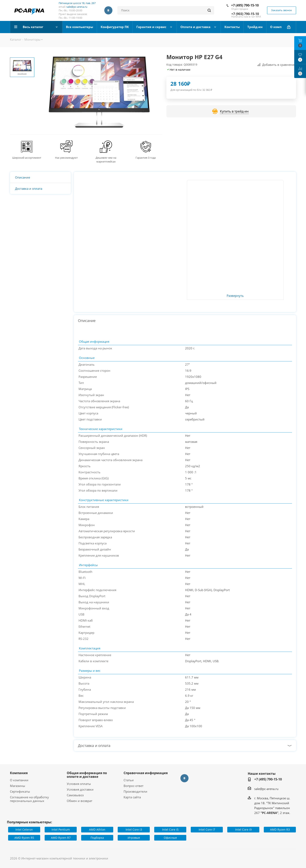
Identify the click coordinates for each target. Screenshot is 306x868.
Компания (19, 773)
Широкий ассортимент (27, 158)
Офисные (170, 838)
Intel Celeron (24, 830)
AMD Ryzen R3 (280, 830)
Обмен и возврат (80, 801)
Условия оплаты (79, 784)
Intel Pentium (61, 830)
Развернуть (235, 296)
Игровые (134, 838)
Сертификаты (20, 791)
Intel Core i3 (134, 830)
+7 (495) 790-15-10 (245, 5)
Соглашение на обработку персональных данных (29, 799)
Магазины (18, 786)
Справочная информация (146, 773)
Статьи (129, 780)
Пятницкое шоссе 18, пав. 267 (77, 3)
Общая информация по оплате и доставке (87, 775)
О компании (19, 780)
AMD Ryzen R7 (61, 838)
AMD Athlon (97, 830)
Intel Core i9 (243, 830)
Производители (135, 791)
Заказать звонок (282, 10)
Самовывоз (75, 795)
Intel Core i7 (207, 830)
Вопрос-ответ (134, 786)
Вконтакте (108, 10)
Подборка (97, 838)
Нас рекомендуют (66, 158)
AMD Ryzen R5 (24, 838)
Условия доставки (80, 789)
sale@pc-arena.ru (77, 7)
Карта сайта (132, 797)
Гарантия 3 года (146, 158)
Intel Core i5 (170, 830)
